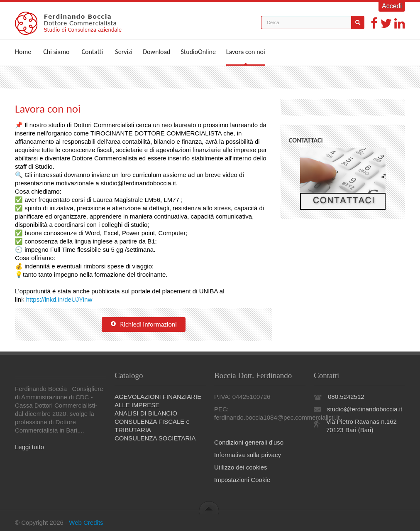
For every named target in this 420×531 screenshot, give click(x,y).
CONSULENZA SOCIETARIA (155, 438)
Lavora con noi (246, 52)
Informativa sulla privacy (248, 455)
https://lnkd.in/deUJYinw (59, 299)
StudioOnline (198, 52)
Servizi (124, 52)
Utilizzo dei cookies (241, 467)
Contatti (93, 52)
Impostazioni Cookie (242, 480)
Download (156, 52)
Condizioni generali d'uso (249, 442)
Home (23, 52)
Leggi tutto (29, 447)
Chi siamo (56, 52)
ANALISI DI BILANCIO (146, 413)
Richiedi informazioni (144, 325)
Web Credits (86, 522)
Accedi (392, 6)
